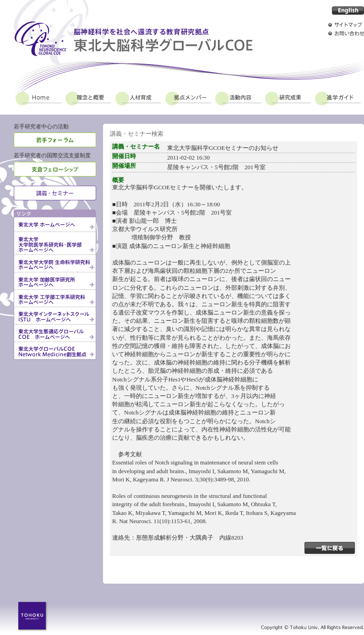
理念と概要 (88, 97)
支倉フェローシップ (55, 169)
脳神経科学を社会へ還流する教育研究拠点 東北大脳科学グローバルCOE (133, 39)
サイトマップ (346, 25)
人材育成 (138, 97)
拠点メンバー (188, 97)
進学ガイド (338, 97)
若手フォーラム (55, 140)
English (348, 11)
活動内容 (238, 97)
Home (38, 97)
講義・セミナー (55, 193)
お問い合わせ (346, 33)
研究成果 (288, 97)
